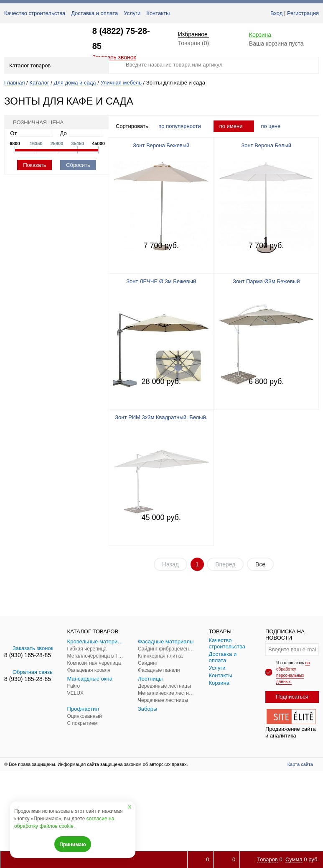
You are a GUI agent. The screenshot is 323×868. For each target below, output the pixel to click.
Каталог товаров (56, 65)
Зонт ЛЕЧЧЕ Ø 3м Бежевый (161, 281)
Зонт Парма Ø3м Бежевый (266, 281)
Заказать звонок (29, 648)
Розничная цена (36, 122)
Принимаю (73, 845)
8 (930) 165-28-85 (28, 655)
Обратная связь (28, 672)
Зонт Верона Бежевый (161, 145)
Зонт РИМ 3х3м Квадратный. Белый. (161, 417)
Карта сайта (300, 764)
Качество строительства (35, 13)
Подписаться (292, 697)
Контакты (158, 13)
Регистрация (303, 13)
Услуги (132, 13)
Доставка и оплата (94, 13)
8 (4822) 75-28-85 (121, 38)
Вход (276, 13)
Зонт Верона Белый (266, 145)
